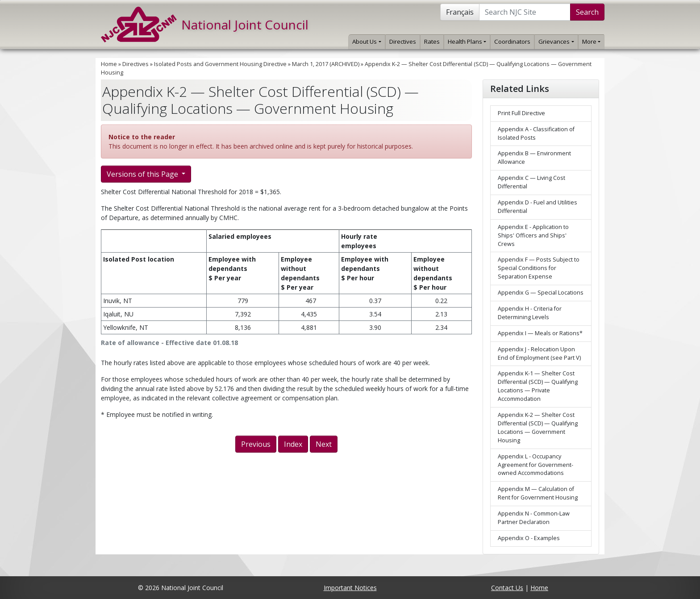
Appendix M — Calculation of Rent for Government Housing (538, 493)
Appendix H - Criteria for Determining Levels (530, 313)
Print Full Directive (521, 113)
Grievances (556, 42)
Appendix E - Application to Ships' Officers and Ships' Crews (533, 235)
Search (587, 12)
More (591, 42)
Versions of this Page (143, 174)
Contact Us (507, 588)
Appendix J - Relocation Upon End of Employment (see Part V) (539, 354)
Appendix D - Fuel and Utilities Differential (537, 207)
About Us (367, 42)
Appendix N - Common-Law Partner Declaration (534, 518)
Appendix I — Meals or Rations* (540, 333)
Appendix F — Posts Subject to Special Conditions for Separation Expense (539, 268)
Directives (403, 42)
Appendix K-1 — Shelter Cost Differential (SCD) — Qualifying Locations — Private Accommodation (538, 386)
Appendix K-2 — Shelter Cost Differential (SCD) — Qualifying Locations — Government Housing (538, 428)
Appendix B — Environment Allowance (534, 158)
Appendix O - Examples (529, 538)
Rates (432, 42)
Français (460, 12)
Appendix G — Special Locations (541, 293)
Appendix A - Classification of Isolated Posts (536, 133)
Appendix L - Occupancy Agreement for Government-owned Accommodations (535, 465)
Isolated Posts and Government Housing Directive (220, 64)
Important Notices (350, 588)
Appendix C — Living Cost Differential (531, 182)
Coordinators (512, 42)
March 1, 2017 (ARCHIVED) (326, 64)
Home (109, 64)
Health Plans (467, 42)
